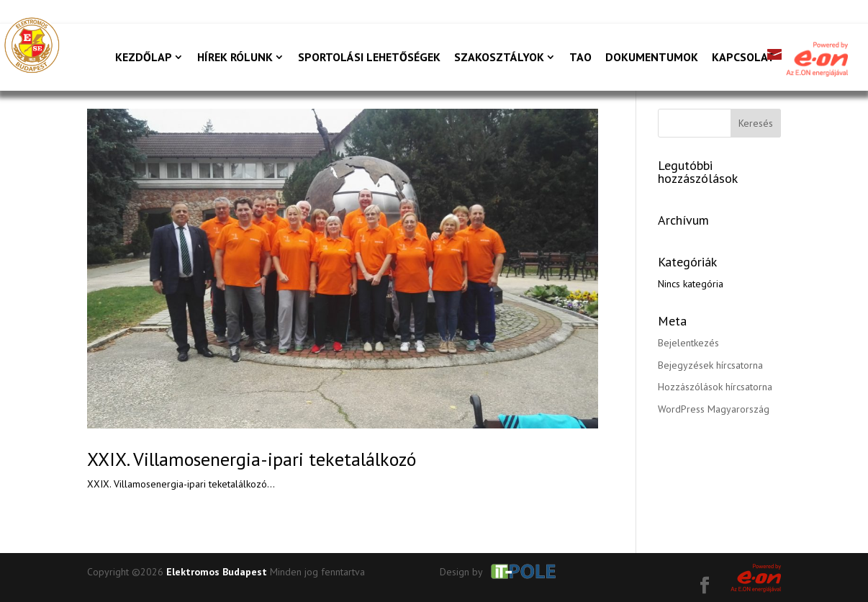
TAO (580, 58)
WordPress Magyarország (714, 409)
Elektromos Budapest (217, 572)
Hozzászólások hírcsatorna (715, 387)
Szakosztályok (499, 58)
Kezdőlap (144, 58)
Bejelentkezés (688, 343)
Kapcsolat (743, 58)
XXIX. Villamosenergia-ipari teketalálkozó (252, 459)
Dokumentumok (652, 58)
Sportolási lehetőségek (369, 58)
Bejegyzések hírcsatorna (710, 365)
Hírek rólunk (235, 58)
